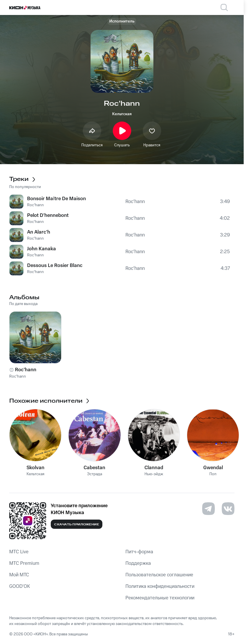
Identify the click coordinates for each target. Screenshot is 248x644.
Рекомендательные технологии (160, 598)
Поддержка (138, 563)
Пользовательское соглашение (159, 575)
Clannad (154, 468)
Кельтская (122, 114)
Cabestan (94, 468)
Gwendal (213, 468)
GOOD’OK (20, 586)
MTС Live (19, 552)
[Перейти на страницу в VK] (228, 509)
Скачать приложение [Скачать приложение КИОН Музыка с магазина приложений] (77, 524)
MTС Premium (24, 563)
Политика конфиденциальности (160, 586)
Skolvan (35, 468)
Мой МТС (19, 575)
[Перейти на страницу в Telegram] (208, 509)
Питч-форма (139, 552)
